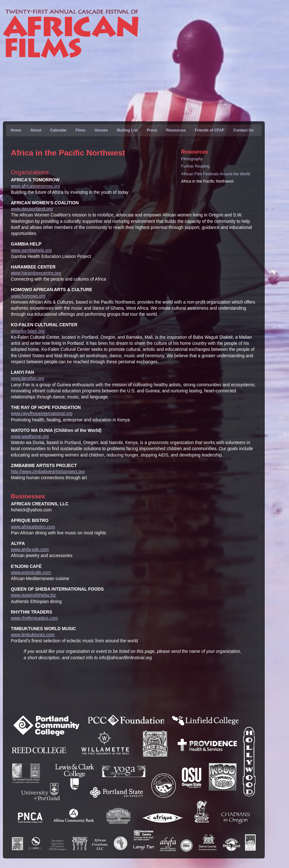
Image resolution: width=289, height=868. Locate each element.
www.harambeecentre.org (36, 273)
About (36, 130)
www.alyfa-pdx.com (30, 550)
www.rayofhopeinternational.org (42, 414)
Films (80, 130)
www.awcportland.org (32, 209)
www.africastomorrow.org (35, 186)
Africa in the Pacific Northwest (207, 181)
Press (152, 130)
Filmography (192, 159)
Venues (101, 130)
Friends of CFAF (210, 130)
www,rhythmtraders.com (34, 618)
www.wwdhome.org (30, 437)
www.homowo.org (28, 296)
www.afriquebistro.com (33, 527)
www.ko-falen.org (28, 331)
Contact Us (243, 130)
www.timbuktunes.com (33, 635)
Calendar (58, 130)
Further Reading (195, 166)
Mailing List (127, 130)
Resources (176, 130)
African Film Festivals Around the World (216, 174)
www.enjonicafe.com (31, 573)
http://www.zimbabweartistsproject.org (48, 472)
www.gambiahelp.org (31, 250)
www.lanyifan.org (27, 378)
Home (16, 130)
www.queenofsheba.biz (33, 595)
